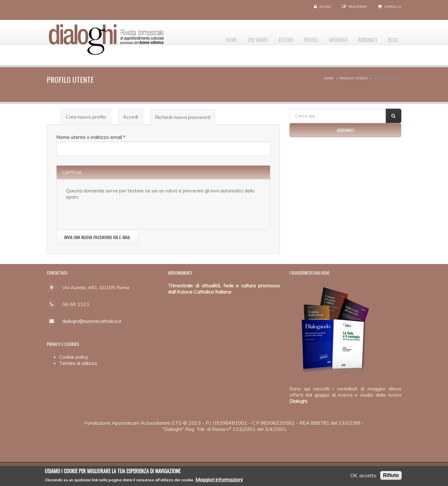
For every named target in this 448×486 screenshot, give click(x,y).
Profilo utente (354, 78)
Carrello (393, 7)
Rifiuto (391, 476)
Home (215, 38)
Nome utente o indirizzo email (91, 137)
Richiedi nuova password (185, 119)
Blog (392, 38)
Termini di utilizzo (78, 363)
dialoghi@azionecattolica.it (92, 321)
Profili (302, 38)
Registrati (358, 7)
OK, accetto (363, 476)
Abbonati (364, 38)
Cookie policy (74, 357)
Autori (274, 38)
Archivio (332, 38)
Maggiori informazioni (219, 480)
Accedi (325, 7)
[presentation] (113, 212)
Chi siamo (243, 38)
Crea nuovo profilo (86, 117)
